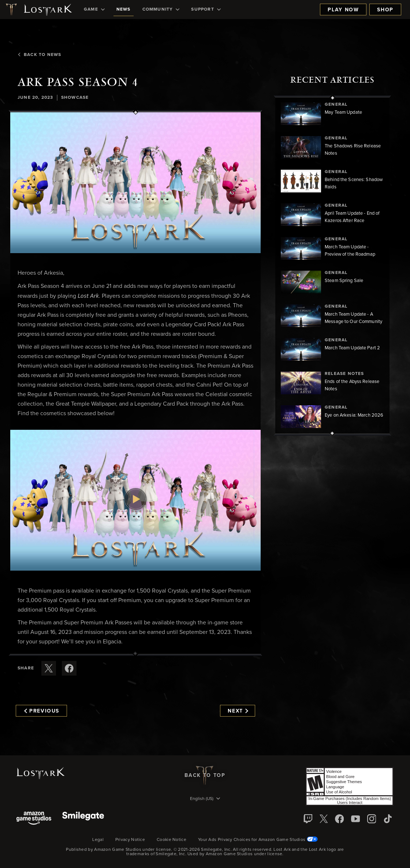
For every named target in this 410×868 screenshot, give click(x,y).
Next (238, 711)
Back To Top (205, 775)
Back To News (39, 55)
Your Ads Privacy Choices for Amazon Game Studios (258, 840)
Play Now (343, 10)
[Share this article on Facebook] (69, 668)
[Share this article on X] (49, 668)
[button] (135, 183)
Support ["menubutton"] (206, 10)
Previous (42, 711)
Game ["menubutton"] (94, 10)
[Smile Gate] (83, 819)
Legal (98, 840)
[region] (332, 266)
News (124, 10)
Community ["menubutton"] (161, 10)
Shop (385, 10)
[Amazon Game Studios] (34, 819)
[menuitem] (94, 10)
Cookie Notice (172, 840)
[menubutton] (205, 799)
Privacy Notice (130, 840)
